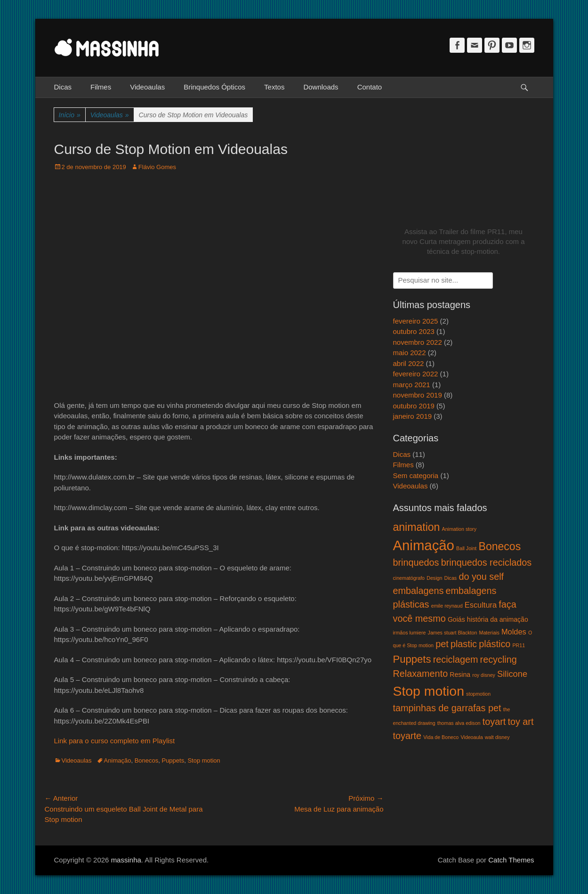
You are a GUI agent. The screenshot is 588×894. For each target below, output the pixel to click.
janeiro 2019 (413, 416)
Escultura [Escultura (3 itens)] (481, 605)
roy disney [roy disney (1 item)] (484, 675)
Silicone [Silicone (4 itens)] (512, 674)
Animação (118, 760)
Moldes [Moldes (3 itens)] (514, 632)
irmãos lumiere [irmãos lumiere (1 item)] (410, 633)
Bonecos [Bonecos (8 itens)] (500, 546)
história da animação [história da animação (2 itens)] (498, 619)
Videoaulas (147, 87)
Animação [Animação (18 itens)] (424, 545)
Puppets (173, 760)
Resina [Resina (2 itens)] (460, 675)
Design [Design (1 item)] (434, 578)
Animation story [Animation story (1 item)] (459, 529)
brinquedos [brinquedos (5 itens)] (416, 562)
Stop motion (204, 760)
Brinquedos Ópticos (214, 87)
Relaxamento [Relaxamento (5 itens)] (421, 674)
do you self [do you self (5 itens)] (481, 577)
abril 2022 (409, 363)
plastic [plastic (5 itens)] (464, 644)
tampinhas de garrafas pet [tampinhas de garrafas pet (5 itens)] (447, 708)
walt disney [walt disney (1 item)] (497, 737)
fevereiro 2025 (416, 321)
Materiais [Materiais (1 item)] (489, 633)
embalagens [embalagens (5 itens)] (419, 591)
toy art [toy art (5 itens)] (520, 722)
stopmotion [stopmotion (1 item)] (478, 694)
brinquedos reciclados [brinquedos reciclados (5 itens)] (487, 562)
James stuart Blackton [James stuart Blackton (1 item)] (453, 633)
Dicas (63, 87)
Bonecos (147, 760)
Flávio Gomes (157, 167)
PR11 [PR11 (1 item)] (519, 645)
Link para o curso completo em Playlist (115, 741)
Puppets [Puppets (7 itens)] (412, 659)
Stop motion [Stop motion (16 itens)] (429, 691)
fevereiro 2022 (416, 374)
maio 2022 (410, 353)
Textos (274, 87)
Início (70, 115)
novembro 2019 (418, 395)
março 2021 (412, 385)
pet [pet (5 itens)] (442, 644)
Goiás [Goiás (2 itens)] (456, 619)
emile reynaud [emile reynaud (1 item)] (447, 606)
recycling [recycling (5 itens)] (499, 659)
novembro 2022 (418, 342)
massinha (126, 860)
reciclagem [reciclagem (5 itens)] (456, 659)
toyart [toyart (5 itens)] (494, 722)
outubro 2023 (414, 331)
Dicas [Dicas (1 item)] (451, 578)
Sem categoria (416, 475)
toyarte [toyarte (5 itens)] (407, 736)
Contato (370, 87)
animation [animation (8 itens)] (417, 527)
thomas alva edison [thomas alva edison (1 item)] (459, 723)
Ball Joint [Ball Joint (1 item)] (466, 548)
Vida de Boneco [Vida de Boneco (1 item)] (441, 737)
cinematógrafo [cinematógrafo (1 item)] (409, 578)
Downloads (321, 87)
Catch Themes (511, 860)
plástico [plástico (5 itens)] (495, 644)
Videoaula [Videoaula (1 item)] (471, 737)
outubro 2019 (414, 406)
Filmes (101, 87)
